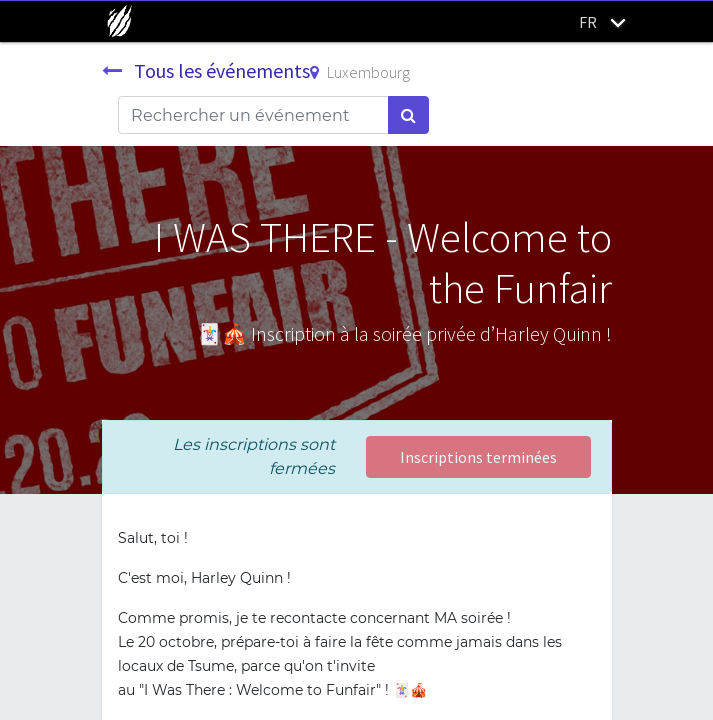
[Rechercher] (408, 115)
